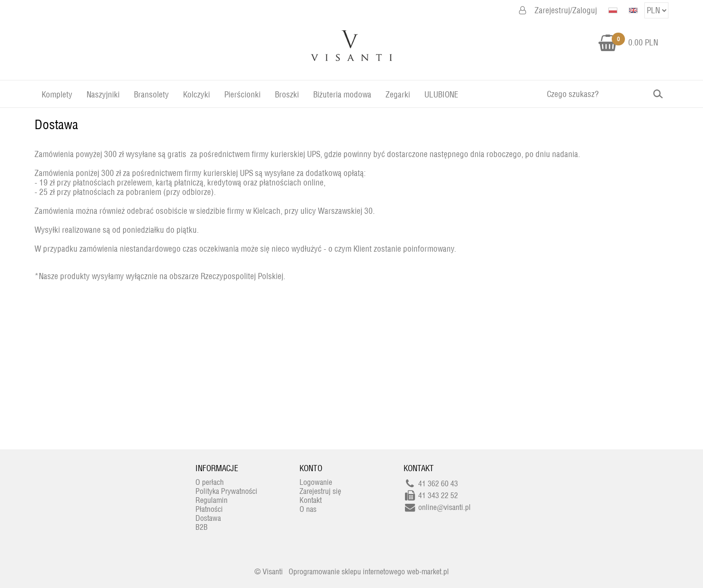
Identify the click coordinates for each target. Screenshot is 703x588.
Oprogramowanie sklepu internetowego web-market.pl (369, 572)
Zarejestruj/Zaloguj (566, 10)
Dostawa (56, 125)
